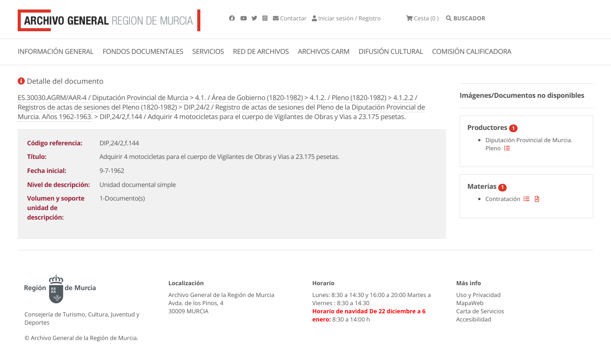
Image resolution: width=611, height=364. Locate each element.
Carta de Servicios (480, 311)
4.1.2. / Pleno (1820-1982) (348, 98)
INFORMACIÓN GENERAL (56, 52)
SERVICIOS (208, 52)
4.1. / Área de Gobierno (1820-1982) (249, 98)
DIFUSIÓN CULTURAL (391, 52)
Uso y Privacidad (479, 295)
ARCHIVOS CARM (324, 52)
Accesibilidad (474, 319)
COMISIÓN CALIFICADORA (472, 52)
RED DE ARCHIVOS (261, 52)
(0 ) (422, 18)
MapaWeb (470, 303)
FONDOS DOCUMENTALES (143, 52)
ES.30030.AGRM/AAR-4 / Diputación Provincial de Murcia (103, 98)
